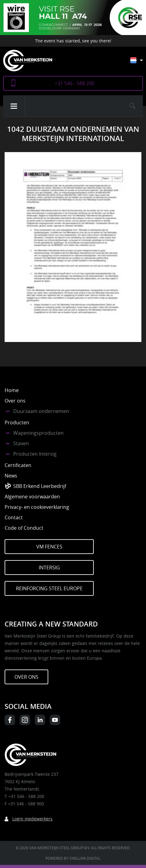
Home (12, 390)
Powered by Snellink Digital (73, 858)
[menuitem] (141, 63)
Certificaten (18, 465)
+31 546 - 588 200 (75, 83)
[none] (137, 62)
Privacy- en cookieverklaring (37, 507)
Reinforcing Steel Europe (49, 588)
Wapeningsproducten (38, 433)
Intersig (49, 568)
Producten (17, 422)
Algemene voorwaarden (32, 497)
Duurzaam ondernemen (41, 411)
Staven (21, 443)
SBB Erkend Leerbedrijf (40, 486)
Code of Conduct (24, 528)
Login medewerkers (32, 819)
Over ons (15, 401)
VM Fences (49, 547)
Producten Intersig (35, 454)
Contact (14, 517)
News (11, 476)
